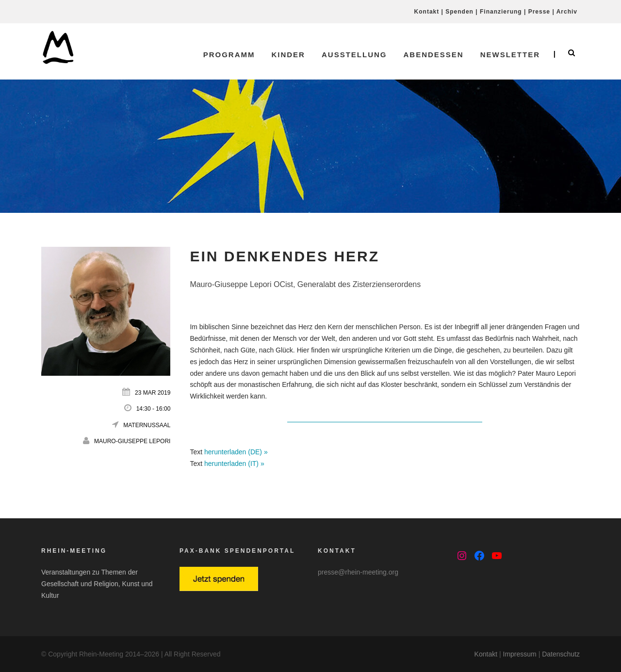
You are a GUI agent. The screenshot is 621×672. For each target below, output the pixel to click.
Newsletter (510, 55)
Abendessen (433, 55)
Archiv (567, 12)
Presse (539, 12)
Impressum (520, 654)
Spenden (459, 12)
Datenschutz (561, 654)
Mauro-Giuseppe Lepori (132, 441)
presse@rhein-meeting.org (358, 572)
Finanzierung (501, 12)
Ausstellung (354, 55)
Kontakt (427, 12)
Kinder (288, 55)
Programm (229, 55)
